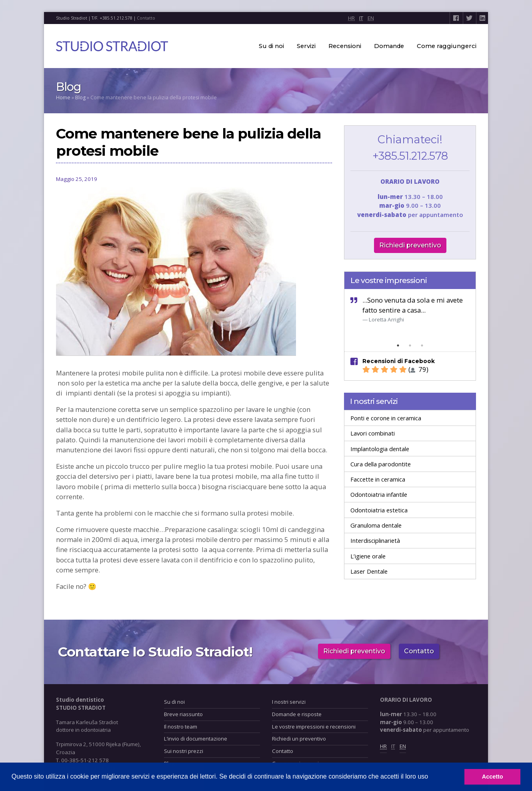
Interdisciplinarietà (375, 540)
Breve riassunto (183, 714)
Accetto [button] (493, 777)
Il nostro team (181, 727)
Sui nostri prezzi (184, 751)
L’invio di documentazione (196, 739)
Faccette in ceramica (378, 479)
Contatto (146, 18)
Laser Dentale (369, 571)
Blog (80, 97)
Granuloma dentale (376, 525)
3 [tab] (422, 345)
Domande (389, 46)
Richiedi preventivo (410, 245)
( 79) (395, 369)
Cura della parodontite (381, 464)
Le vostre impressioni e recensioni (314, 727)
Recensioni (345, 46)
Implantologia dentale (380, 449)
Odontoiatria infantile (379, 494)
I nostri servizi (374, 401)
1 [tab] (398, 345)
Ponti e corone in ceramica (386, 418)
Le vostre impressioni (389, 280)
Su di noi (271, 46)
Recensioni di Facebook (399, 361)
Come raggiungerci (447, 46)
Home (63, 97)
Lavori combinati (373, 433)
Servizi (306, 46)
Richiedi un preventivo (299, 739)
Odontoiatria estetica (379, 510)
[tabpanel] (410, 309)
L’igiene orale (368, 556)
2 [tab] (410, 345)
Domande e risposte (297, 714)
